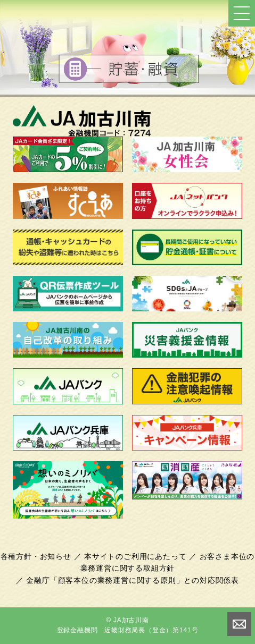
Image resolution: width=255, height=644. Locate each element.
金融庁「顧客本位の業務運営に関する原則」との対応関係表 (133, 580)
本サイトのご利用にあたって (135, 556)
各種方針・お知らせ (36, 556)
